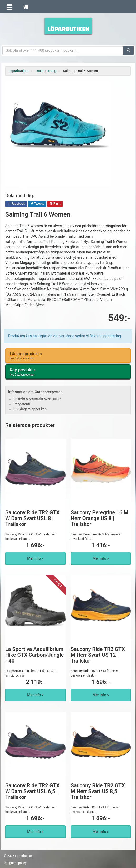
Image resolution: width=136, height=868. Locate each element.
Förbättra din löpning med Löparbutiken (68, 26)
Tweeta (37, 204)
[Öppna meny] (9, 7)
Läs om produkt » (68, 356)
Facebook (16, 204)
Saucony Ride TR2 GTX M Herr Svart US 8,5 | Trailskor (98, 791)
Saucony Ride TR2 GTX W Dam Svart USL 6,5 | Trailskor (32, 791)
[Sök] (128, 50)
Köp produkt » (68, 372)
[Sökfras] (63, 50)
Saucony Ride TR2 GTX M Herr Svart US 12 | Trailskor (98, 655)
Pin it (55, 204)
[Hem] (26, 7)
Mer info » (35, 558)
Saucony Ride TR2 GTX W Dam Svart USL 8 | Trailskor (32, 518)
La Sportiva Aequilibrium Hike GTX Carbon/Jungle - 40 (34, 655)
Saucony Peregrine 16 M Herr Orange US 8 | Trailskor (100, 518)
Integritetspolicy (15, 863)
